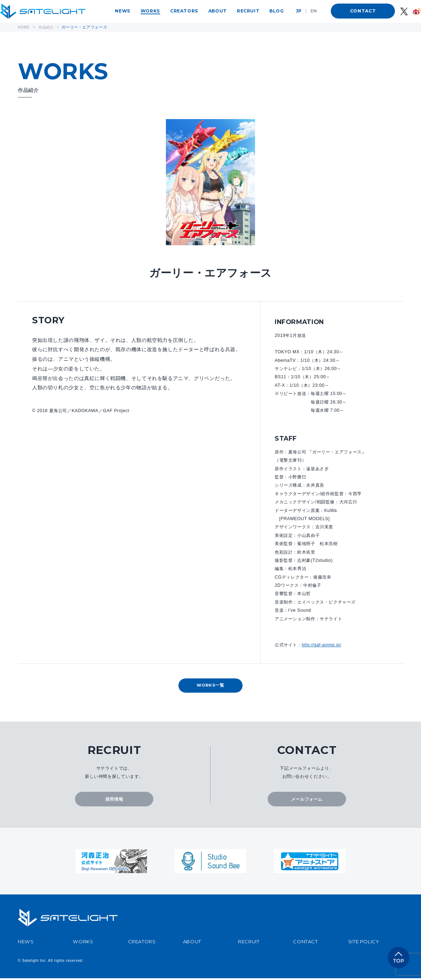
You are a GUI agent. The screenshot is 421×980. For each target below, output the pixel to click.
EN (314, 11)
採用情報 (114, 800)
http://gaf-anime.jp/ (322, 645)
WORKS (150, 11)
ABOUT (218, 11)
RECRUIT (248, 11)
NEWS (123, 11)
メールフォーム (307, 800)
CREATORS (184, 11)
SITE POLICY (364, 943)
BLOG (277, 11)
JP (299, 11)
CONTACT (363, 11)
